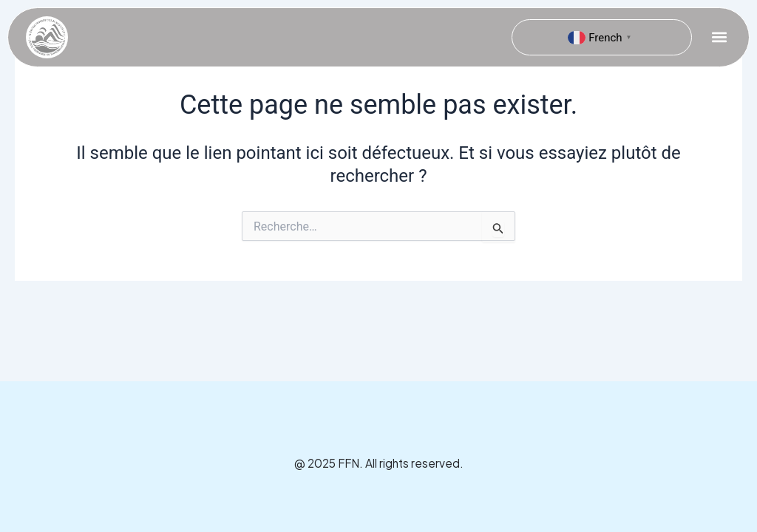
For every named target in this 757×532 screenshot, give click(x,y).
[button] (719, 37)
